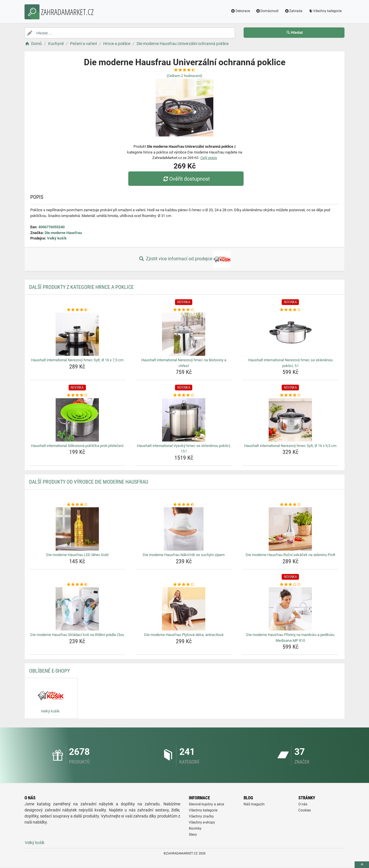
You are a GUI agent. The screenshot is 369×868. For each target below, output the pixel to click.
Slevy (193, 835)
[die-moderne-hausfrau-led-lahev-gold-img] (77, 529)
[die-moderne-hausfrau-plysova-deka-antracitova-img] (184, 609)
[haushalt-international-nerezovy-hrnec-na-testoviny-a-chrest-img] (184, 334)
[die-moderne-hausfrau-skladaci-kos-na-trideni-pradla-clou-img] (77, 609)
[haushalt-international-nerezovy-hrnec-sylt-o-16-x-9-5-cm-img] (290, 420)
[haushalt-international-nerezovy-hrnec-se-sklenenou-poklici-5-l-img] (290, 334)
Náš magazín (254, 804)
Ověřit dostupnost (186, 179)
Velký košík (57, 238)
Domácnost (267, 11)
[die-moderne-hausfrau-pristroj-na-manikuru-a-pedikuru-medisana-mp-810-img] (290, 609)
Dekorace (240, 11)
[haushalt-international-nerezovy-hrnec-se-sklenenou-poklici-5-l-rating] (290, 310)
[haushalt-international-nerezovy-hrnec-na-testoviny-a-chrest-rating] (184, 310)
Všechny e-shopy (202, 822)
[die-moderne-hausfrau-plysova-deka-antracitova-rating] (184, 585)
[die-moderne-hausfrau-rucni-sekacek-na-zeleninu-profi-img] (290, 529)
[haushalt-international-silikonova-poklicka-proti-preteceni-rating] (77, 395)
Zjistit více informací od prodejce (184, 259)
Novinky (195, 828)
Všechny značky (201, 816)
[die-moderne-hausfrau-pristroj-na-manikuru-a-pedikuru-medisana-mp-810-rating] (290, 585)
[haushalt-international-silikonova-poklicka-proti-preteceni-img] (77, 420)
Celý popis (209, 158)
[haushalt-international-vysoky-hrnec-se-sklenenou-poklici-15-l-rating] (184, 395)
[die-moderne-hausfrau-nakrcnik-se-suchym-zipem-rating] (184, 505)
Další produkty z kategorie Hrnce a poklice (81, 287)
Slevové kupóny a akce (206, 804)
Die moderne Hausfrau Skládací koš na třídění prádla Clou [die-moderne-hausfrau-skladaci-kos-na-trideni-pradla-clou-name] (77, 635)
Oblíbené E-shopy (49, 671)
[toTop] (362, 865)
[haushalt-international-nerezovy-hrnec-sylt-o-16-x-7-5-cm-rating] (77, 310)
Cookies (305, 810)
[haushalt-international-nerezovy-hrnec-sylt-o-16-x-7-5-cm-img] (77, 334)
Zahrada (293, 11)
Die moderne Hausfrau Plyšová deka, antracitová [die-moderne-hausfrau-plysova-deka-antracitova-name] (184, 635)
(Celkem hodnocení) (184, 76)
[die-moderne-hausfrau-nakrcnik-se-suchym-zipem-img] (184, 529)
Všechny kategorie (325, 11)
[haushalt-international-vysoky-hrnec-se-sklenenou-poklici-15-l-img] (184, 420)
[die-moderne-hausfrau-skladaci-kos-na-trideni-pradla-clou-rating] (77, 585)
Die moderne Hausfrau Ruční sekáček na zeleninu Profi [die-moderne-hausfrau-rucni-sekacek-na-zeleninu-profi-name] (290, 555)
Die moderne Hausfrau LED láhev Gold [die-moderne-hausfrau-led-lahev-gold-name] (77, 555)
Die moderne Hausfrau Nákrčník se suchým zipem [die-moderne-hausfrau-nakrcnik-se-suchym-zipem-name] (184, 555)
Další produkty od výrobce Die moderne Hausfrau (89, 482)
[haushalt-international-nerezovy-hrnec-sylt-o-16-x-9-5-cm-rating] (290, 395)
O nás (303, 804)
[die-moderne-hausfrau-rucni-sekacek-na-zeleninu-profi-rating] (290, 505)
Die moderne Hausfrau (63, 233)
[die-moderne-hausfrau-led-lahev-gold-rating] (77, 505)
